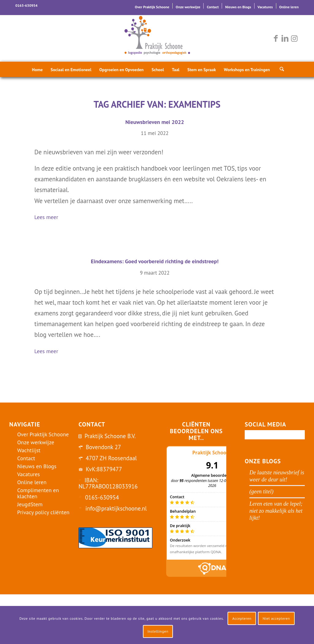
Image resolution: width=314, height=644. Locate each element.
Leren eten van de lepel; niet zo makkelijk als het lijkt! (276, 511)
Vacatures (265, 7)
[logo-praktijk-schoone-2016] (157, 38)
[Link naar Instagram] (294, 38)
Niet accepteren (276, 618)
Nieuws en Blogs (238, 7)
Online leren (289, 7)
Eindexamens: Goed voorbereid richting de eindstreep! (155, 261)
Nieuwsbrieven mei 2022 (155, 122)
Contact (213, 7)
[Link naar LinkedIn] (285, 38)
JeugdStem (30, 504)
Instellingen (158, 631)
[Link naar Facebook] (276, 38)
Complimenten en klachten (38, 493)
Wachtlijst (29, 450)
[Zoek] (280, 69)
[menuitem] (152, 6)
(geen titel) (261, 492)
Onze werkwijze (188, 7)
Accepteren (242, 618)
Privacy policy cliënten (43, 512)
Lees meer (49, 218)
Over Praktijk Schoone (152, 7)
